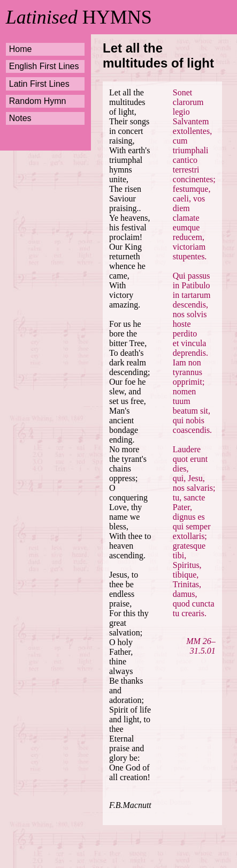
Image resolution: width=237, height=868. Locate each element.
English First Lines (44, 66)
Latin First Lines (39, 84)
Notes (20, 118)
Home (21, 49)
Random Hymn (38, 101)
